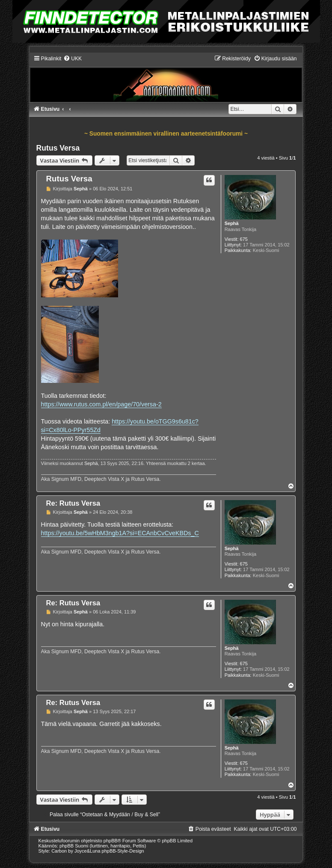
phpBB (111, 841)
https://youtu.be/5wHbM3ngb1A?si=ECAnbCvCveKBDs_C (120, 533)
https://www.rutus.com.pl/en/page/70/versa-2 (101, 404)
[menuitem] (73, 59)
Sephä (232, 223)
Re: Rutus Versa (73, 503)
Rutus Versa (58, 148)
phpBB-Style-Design (123, 851)
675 (244, 239)
